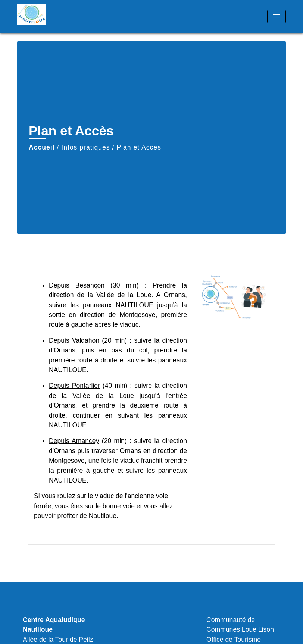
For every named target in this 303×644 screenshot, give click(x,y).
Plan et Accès (139, 147)
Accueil (42, 147)
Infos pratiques (85, 147)
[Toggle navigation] (277, 17)
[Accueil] (64, 17)
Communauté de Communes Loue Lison (240, 625)
